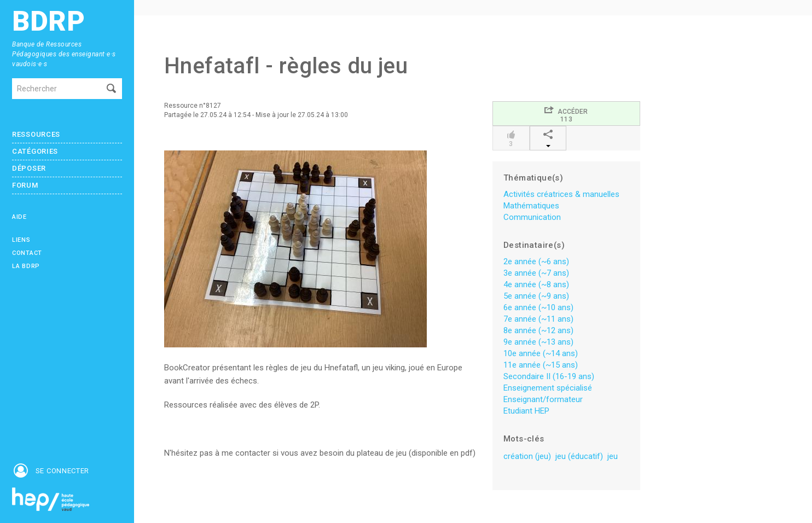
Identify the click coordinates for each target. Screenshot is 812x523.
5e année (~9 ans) (536, 296)
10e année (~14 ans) (541, 353)
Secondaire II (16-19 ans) (549, 376)
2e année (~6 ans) (536, 261)
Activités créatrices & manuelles (561, 194)
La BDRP (26, 266)
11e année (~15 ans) (541, 365)
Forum (25, 185)
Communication (532, 217)
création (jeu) (527, 456)
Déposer (29, 168)
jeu (613, 456)
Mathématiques (531, 206)
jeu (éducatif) (579, 456)
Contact (27, 253)
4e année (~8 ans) (536, 284)
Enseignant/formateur (543, 399)
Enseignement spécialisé (548, 388)
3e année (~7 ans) (536, 273)
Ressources (36, 134)
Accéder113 (566, 114)
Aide (19, 217)
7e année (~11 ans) (538, 319)
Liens (21, 240)
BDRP (49, 22)
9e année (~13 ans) (538, 342)
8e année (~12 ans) (538, 330)
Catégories (35, 151)
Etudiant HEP (526, 411)
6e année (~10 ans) (538, 307)
